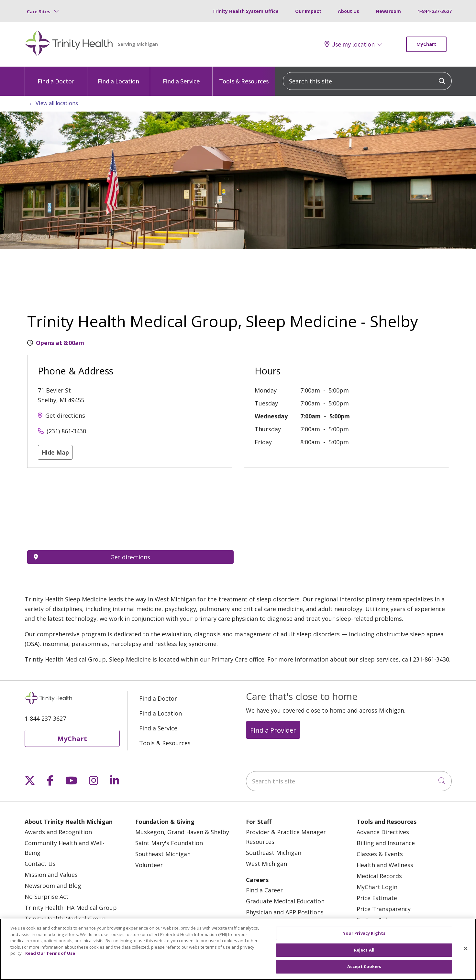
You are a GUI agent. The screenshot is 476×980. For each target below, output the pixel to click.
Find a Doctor (56, 76)
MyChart (426, 44)
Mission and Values (51, 875)
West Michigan (266, 864)
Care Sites (39, 11)
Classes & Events (380, 854)
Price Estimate (377, 898)
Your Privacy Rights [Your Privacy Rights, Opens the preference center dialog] (364, 933)
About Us (349, 11)
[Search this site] (367, 81)
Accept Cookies (364, 966)
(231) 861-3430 (66, 431)
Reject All (364, 950)
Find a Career (264, 890)
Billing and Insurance (386, 843)
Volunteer (149, 865)
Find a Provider (273, 730)
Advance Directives (383, 832)
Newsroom (388, 11)
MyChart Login (377, 887)
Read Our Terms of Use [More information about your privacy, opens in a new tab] (50, 953)
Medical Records (379, 876)
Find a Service (181, 76)
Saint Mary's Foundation (169, 843)
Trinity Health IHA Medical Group (71, 908)
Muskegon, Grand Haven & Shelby (182, 832)
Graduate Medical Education (285, 901)
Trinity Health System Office (245, 11)
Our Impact (308, 11)
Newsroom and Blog (53, 886)
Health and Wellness (385, 865)
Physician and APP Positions (285, 912)
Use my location (350, 44)
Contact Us (40, 864)
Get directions (65, 415)
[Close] (466, 949)
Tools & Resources (244, 76)
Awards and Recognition (58, 832)
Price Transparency (384, 909)
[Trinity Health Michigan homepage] (69, 44)
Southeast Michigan (163, 854)
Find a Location (118, 76)
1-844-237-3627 (435, 11)
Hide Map (55, 452)
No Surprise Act (47, 897)
